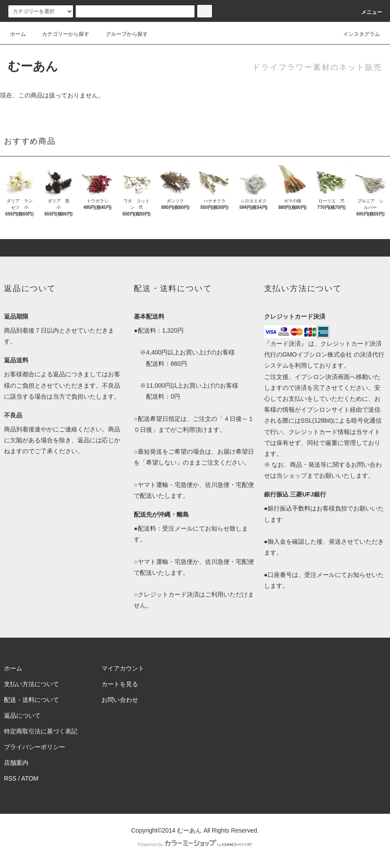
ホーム (18, 34)
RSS (10, 778)
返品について (22, 715)
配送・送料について (31, 700)
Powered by (195, 844)
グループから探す (122, 34)
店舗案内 (16, 763)
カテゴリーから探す (60, 34)
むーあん (33, 66)
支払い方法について (31, 684)
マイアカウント (123, 668)
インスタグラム (356, 34)
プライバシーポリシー (35, 747)
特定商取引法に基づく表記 (41, 731)
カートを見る (120, 684)
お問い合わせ (120, 700)
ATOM (30, 778)
